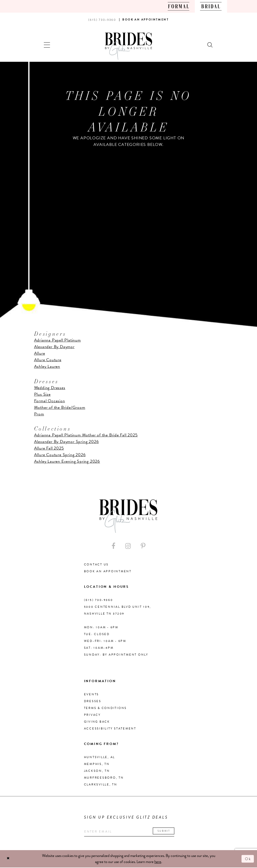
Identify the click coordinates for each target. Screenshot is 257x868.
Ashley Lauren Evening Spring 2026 (67, 461)
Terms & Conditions (106, 708)
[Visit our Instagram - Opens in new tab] (128, 546)
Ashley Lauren (47, 366)
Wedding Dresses (50, 388)
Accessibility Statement (110, 729)
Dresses (93, 701)
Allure (40, 353)
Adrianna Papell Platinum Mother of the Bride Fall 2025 (86, 435)
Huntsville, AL (100, 757)
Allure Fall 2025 (49, 448)
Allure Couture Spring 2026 (60, 455)
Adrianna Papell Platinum (57, 340)
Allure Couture (48, 360)
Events (92, 694)
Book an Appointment (108, 571)
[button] (47, 44)
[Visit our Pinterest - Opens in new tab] (143, 546)
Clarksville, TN (101, 785)
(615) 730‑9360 (99, 600)
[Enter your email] (131, 832)
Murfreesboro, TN (104, 778)
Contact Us (96, 565)
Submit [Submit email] (167, 831)
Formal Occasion (50, 401)
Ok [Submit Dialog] (248, 859)
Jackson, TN (97, 771)
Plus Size (42, 394)
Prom (39, 414)
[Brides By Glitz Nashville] (129, 46)
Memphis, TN (97, 764)
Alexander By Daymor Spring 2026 (67, 442)
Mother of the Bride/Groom (60, 407)
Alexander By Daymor (54, 347)
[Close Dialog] (8, 859)
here (158, 862)
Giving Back (97, 722)
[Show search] (210, 44)
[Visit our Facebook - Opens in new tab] (113, 546)
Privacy (92, 715)
